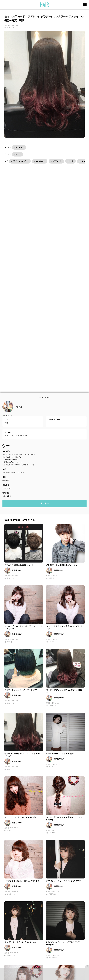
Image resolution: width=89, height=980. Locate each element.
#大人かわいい (40, 161)
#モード (71, 161)
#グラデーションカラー (20, 161)
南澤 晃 (19, 234)
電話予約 (45, 331)
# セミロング (19, 147)
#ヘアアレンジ (56, 161)
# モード (18, 154)
